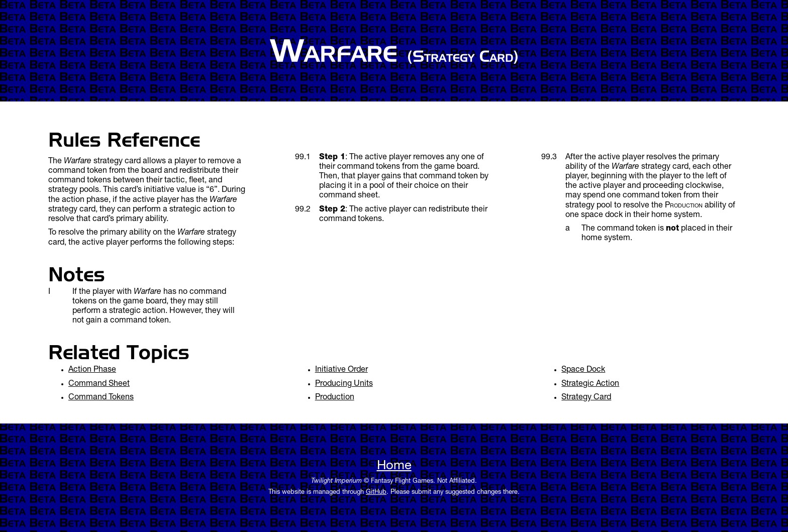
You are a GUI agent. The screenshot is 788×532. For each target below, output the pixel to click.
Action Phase (92, 370)
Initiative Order (341, 370)
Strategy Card (586, 398)
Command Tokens (101, 398)
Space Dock (583, 370)
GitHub (376, 493)
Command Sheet (99, 384)
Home (394, 466)
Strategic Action (590, 384)
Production (335, 398)
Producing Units (344, 384)
